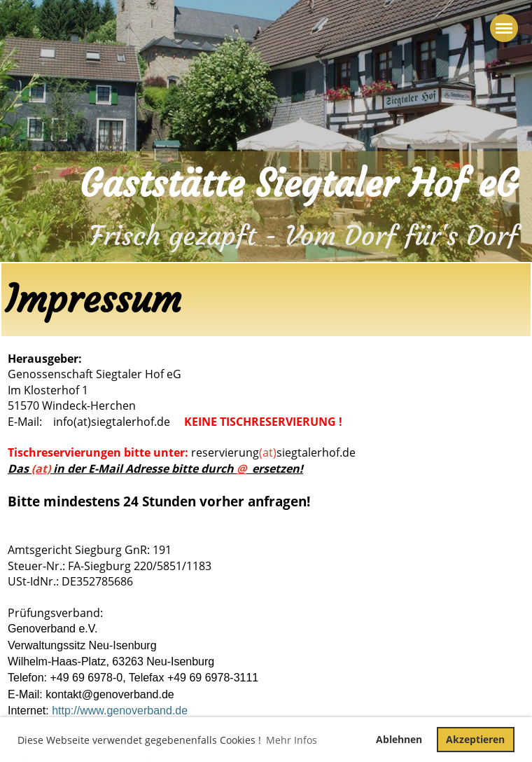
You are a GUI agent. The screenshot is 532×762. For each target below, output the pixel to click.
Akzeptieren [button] (475, 739)
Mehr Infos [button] (292, 740)
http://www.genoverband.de (120, 711)
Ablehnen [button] (399, 739)
